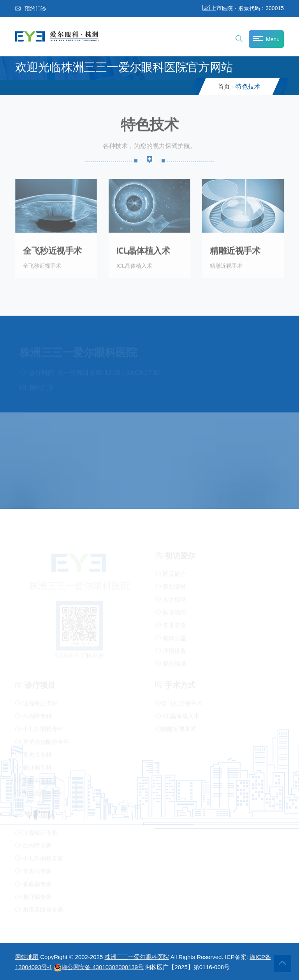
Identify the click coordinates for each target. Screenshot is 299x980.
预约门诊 (31, 9)
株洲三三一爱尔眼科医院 (137, 957)
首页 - (226, 86)
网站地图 (27, 957)
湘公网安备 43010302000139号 (99, 967)
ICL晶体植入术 (143, 249)
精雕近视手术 (235, 249)
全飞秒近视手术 (52, 249)
